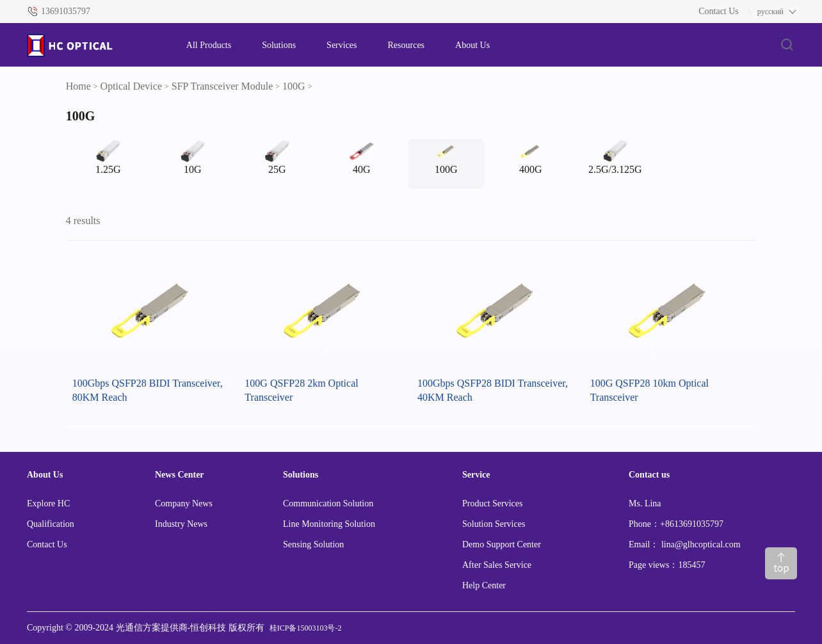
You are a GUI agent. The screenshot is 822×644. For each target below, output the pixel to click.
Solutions (279, 45)
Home (78, 86)
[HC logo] (94, 45)
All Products (209, 45)
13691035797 (66, 11)
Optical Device (131, 86)
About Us (472, 45)
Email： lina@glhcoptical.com (685, 544)
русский (770, 12)
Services (342, 45)
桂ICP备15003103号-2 (306, 628)
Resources (407, 45)
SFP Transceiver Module (222, 86)
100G (294, 86)
